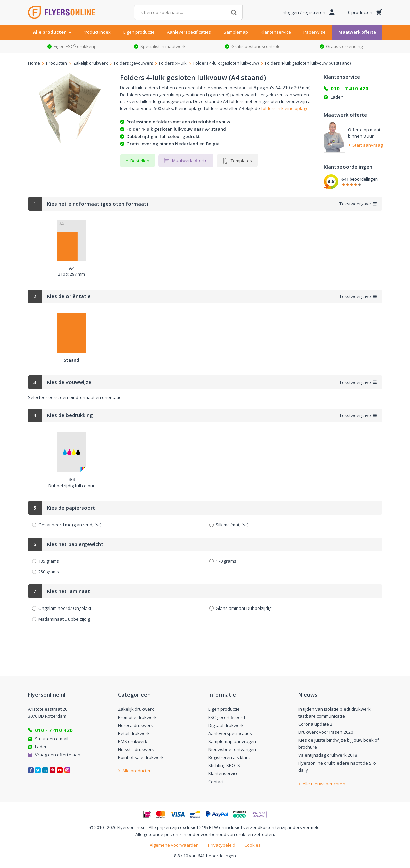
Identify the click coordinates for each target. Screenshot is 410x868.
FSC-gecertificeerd (227, 717)
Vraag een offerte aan (58, 755)
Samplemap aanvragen (232, 741)
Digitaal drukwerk (226, 725)
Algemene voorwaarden (174, 845)
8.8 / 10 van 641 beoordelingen (205, 856)
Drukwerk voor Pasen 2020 (326, 732)
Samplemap (236, 32)
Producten (57, 63)
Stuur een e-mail (52, 739)
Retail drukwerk (134, 733)
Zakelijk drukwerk (90, 63)
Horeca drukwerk (135, 725)
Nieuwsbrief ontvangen (232, 749)
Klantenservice (276, 32)
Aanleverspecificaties (189, 32)
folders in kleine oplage (285, 108)
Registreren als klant (229, 757)
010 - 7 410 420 (350, 88)
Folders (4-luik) (173, 63)
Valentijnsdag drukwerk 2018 (328, 755)
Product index (97, 32)
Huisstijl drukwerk (136, 749)
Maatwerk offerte (357, 32)
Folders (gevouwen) (133, 63)
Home (34, 63)
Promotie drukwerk (137, 717)
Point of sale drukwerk (141, 757)
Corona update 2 (315, 724)
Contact (216, 782)
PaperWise (315, 32)
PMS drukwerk (133, 741)
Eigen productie (139, 32)
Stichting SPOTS (224, 765)
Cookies (252, 845)
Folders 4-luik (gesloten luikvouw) (226, 63)
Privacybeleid (222, 845)
